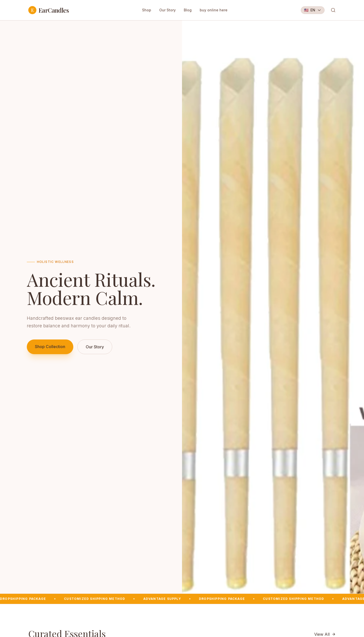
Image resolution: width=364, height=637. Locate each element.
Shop (147, 10)
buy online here (214, 10)
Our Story (167, 10)
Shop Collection (50, 347)
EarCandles (49, 10)
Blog (188, 10)
